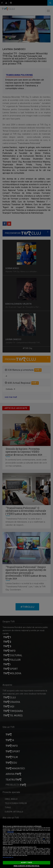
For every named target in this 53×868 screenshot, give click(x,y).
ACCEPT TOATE (26, 863)
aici (44, 839)
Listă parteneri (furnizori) (8, 857)
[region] (26, 843)
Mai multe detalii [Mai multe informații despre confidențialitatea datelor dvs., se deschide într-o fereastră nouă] (10, 832)
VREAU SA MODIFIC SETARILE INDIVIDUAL (26, 866)
